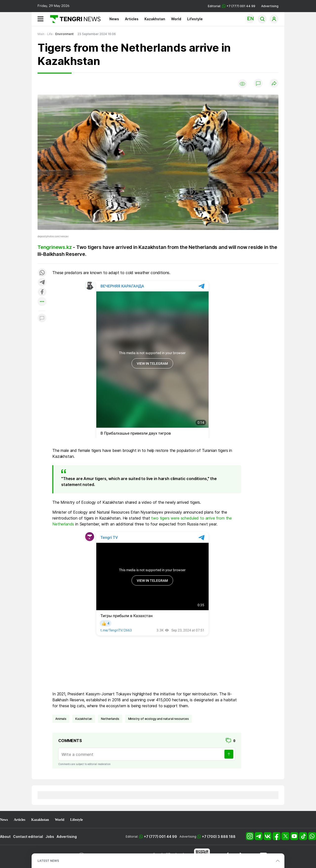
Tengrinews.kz (55, 247)
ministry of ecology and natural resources (158, 719)
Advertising (270, 6)
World (176, 19)
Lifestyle (195, 19)
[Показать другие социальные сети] (42, 302)
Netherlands (110, 719)
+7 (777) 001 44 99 (160, 837)
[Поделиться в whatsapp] (42, 273)
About (5, 837)
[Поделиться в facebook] (42, 292)
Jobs (50, 837)
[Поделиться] (274, 84)
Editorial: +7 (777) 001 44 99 (232, 6)
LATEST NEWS (48, 861)
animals (61, 719)
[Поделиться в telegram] (42, 283)
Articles (132, 19)
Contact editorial (28, 837)
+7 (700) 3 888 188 (219, 837)
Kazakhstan (155, 19)
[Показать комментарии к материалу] (42, 318)
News (114, 19)
